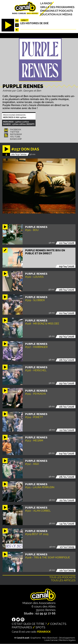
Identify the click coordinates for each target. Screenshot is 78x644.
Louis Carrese (51, 640)
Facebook (16, 130)
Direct (25, 20)
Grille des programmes (57, 7)
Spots (40, 627)
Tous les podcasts (62, 577)
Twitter (15, 132)
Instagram (16, 134)
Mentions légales (67, 640)
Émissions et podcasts (57, 11)
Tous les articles (63, 580)
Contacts (58, 624)
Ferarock (44, 632)
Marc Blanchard (50, 638)
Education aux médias (56, 15)
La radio (46, 3)
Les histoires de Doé (34, 23)
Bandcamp (16, 139)
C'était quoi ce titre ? (29, 624)
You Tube (15, 137)
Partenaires (22, 627)
